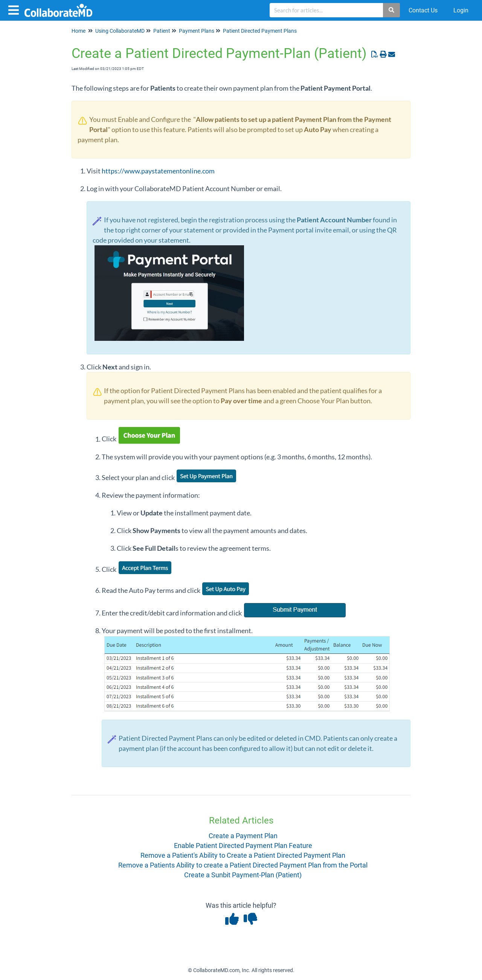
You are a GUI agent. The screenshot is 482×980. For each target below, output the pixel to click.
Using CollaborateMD (120, 31)
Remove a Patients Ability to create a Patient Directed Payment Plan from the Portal (243, 865)
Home (79, 31)
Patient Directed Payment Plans (260, 31)
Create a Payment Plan (243, 836)
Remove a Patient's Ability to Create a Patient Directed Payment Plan (243, 855)
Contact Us (423, 10)
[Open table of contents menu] (15, 9)
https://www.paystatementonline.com (158, 171)
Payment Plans (197, 31)
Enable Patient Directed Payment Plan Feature (243, 846)
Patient (162, 31)
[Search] (392, 10)
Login (461, 10)
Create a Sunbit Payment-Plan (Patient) (243, 875)
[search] (326, 10)
